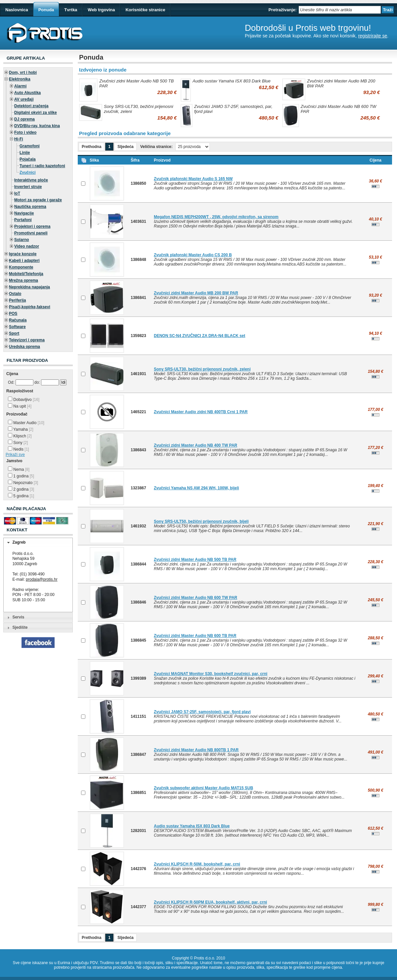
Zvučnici (28, 172)
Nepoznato (23, 483)
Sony (18, 443)
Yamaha (21, 429)
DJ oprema (24, 119)
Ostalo (15, 294)
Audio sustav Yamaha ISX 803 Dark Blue (232, 81)
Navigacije (24, 213)
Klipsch (20, 436)
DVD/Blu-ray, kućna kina (37, 126)
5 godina (21, 496)
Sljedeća (126, 147)
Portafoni (23, 220)
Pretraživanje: (282, 10)
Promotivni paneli (31, 233)
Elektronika (20, 79)
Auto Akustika (27, 93)
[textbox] (340, 10)
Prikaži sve (15, 455)
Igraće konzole (23, 254)
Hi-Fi (19, 139)
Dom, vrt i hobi (23, 73)
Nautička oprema (30, 207)
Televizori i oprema (27, 340)
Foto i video (25, 132)
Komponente (21, 267)
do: (37, 382)
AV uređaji (24, 99)
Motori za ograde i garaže (38, 200)
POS (13, 314)
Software (17, 327)
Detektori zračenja (31, 106)
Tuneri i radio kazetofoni (42, 166)
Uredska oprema (24, 347)
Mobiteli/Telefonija (26, 274)
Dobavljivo (24, 400)
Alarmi (20, 86)
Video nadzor (27, 246)
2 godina (21, 489)
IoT (17, 193)
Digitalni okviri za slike (36, 113)
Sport (14, 333)
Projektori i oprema (32, 226)
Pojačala (28, 159)
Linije (25, 153)
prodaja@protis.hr (42, 579)
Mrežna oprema (23, 280)
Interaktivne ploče (31, 180)
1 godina (21, 476)
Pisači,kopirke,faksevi (30, 307)
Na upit (20, 406)
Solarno (22, 240)
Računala (18, 320)
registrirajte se (373, 36)
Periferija (17, 300)
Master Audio (26, 423)
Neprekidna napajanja (29, 287)
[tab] (38, 543)
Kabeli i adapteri (24, 261)
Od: (11, 382)
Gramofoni (30, 146)
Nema (19, 469)
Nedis (19, 449)
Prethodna (91, 147)
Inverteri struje (28, 187)
